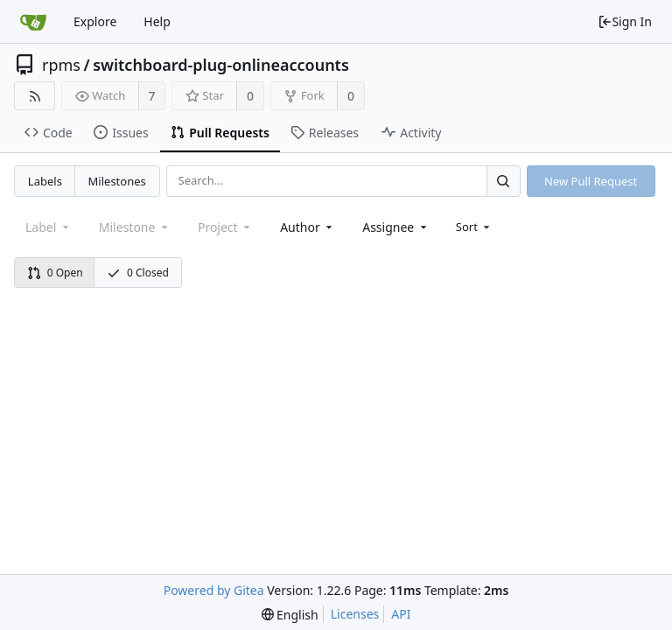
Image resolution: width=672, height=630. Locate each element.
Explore (95, 21)
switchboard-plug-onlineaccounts (221, 65)
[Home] (33, 22)
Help (157, 21)
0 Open (55, 273)
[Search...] (503, 181)
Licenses (355, 614)
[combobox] (308, 227)
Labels (45, 181)
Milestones (117, 181)
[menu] (475, 227)
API (401, 614)
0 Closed (138, 273)
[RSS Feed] (35, 96)
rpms (61, 65)
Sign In (625, 21)
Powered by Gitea (214, 590)
